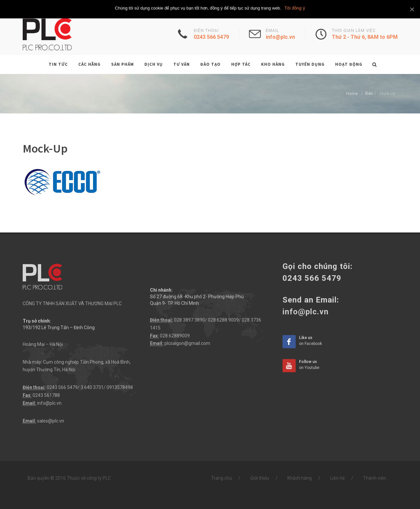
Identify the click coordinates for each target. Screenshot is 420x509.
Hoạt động (349, 64)
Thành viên (375, 478)
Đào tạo (210, 64)
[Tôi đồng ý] (412, 9)
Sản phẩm (123, 64)
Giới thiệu (260, 478)
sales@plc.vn (51, 421)
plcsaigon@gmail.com (187, 343)
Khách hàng (300, 478)
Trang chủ (222, 478)
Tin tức (58, 64)
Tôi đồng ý (295, 8)
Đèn (369, 94)
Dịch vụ (154, 64)
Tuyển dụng (310, 64)
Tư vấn (182, 64)
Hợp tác (241, 64)
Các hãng (89, 64)
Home (352, 94)
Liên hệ (337, 478)
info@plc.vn (49, 403)
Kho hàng (273, 64)
